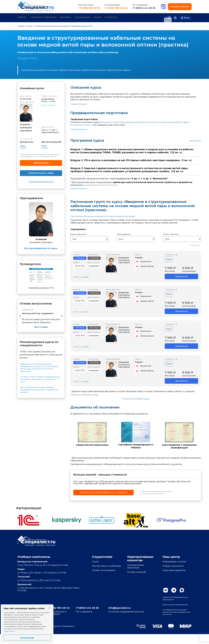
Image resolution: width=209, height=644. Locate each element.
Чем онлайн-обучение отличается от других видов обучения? (103, 216)
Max (182, 590)
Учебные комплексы (34, 556)
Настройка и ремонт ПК (82, 25)
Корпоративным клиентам (140, 558)
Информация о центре (174, 561)
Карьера (74, 17)
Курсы (23, 17)
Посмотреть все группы (41, 181)
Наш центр (171, 556)
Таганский (24, 576)
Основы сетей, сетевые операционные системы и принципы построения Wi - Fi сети (40, 379)
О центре (129, 17)
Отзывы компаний (137, 571)
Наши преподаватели (174, 570)
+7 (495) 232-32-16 (89, 8)
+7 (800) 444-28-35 (143, 8)
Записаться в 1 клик (41, 172)
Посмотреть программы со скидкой (103, 492)
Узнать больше (78, 103)
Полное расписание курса (136, 398)
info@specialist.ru (135, 617)
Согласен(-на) (27, 638)
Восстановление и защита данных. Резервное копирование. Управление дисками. (39, 389)
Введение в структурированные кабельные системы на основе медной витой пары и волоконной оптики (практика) (39, 367)
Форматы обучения (49, 17)
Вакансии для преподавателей (171, 609)
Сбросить (195, 245)
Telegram (174, 590)
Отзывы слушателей (173, 565)
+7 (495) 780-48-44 (116, 8)
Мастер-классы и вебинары (106, 565)
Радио (139, 257)
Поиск (169, 17)
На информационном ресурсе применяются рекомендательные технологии (174, 620)
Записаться (41, 162)
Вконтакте (166, 590)
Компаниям (95, 17)
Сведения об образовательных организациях (172, 599)
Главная (21, 25)
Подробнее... (10, 631)
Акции (113, 17)
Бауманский (24, 584)
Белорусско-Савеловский (32, 561)
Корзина (175, 17)
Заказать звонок (180, 7)
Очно (169, 259)
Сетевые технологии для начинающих (52, 25)
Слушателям (102, 556)
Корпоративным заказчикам (136, 566)
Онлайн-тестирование (104, 570)
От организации (112, 5)
